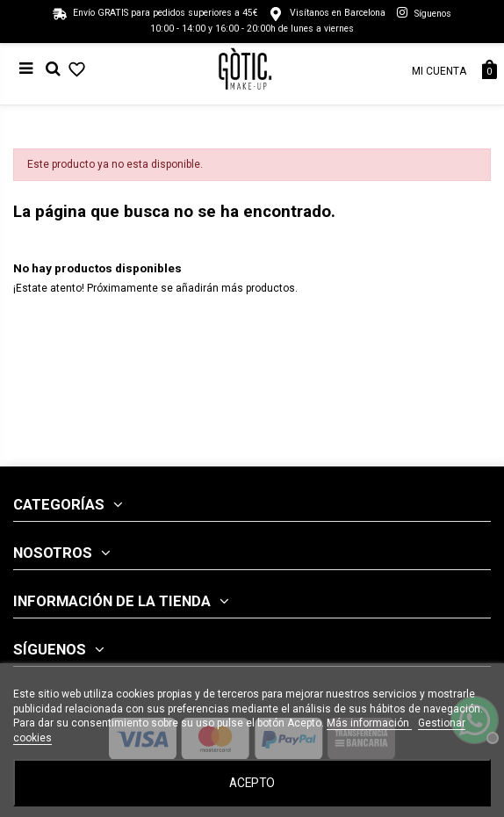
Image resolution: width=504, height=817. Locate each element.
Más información (369, 723)
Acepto (252, 783)
